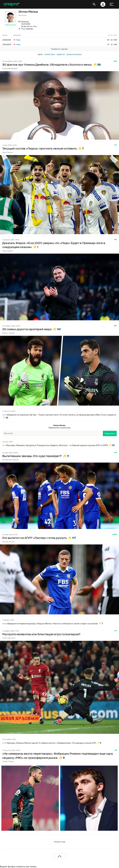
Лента (40, 55)
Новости (61, 55)
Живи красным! (9, 638)
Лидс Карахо (8, 152)
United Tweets (8, 761)
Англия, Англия (8, 542)
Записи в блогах (74, 55)
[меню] (112, 4)
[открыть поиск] (94, 4)
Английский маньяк (10, 460)
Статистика (50, 55)
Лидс (23, 29)
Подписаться (11, 25)
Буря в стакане (8, 333)
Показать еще (59, 842)
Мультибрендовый (10, 68)
